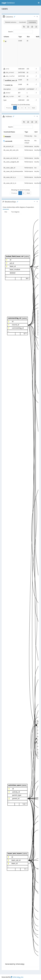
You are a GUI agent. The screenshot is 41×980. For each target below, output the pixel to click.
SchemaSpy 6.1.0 (17, 977)
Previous (9, 108)
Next (34, 108)
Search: (20, 32)
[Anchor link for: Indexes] (13, 116)
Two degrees (15, 212)
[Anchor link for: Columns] (14, 17)
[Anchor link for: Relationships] (17, 201)
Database (8, 3)
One (6, 212)
